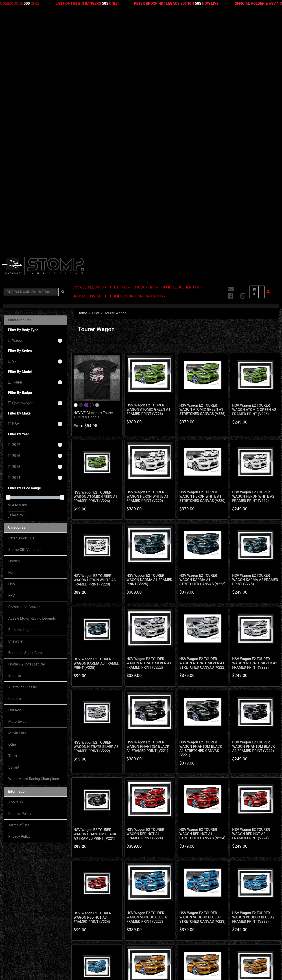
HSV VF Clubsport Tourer (93, 172)
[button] (270, 49)
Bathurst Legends (22, 387)
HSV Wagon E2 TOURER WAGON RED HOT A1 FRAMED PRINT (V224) (145, 591)
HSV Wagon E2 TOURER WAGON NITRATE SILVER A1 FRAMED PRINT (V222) (149, 420)
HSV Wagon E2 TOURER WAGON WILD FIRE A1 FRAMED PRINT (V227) (145, 758)
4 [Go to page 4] (184, 795)
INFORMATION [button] (151, 53)
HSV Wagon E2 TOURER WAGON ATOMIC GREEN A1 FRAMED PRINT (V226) (149, 167)
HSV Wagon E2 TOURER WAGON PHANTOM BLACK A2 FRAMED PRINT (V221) (254, 504)
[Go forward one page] (192, 795)
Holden (14, 318)
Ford (12, 330)
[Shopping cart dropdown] (262, 49)
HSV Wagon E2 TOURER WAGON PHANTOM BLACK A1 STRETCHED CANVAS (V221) (201, 506)
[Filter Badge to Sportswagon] (35, 160)
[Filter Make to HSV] (35, 181)
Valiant (14, 524)
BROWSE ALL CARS (88, 44)
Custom (15, 456)
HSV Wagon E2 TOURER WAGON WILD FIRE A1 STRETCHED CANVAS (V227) (202, 758)
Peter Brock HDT (22, 295)
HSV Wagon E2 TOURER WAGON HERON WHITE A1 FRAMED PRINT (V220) (148, 254)
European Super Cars (25, 410)
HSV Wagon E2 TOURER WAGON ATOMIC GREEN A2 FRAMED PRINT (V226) (254, 167)
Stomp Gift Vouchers (25, 307)
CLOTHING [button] (119, 44)
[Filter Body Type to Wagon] (35, 98)
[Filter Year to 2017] (35, 202)
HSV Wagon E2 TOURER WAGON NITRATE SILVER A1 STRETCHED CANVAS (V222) (202, 420)
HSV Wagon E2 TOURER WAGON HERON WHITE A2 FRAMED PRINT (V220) (253, 254)
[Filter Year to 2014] (35, 235)
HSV (12, 341)
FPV (12, 353)
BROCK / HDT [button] (144, 44)
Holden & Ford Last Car (27, 421)
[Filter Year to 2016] (35, 213)
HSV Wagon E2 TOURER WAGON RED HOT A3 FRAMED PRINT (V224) (92, 675)
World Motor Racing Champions (34, 536)
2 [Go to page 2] (169, 795)
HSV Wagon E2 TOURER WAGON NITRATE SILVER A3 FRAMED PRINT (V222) (96, 504)
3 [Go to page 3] (176, 795)
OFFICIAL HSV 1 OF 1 (90, 53)
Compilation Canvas (24, 364)
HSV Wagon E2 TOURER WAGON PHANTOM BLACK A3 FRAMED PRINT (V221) (95, 591)
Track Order (16, 924)
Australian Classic (23, 444)
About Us (16, 559)
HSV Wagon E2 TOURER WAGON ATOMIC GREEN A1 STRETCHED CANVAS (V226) (202, 167)
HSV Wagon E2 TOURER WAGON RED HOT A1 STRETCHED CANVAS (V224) (202, 591)
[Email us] (231, 47)
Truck (13, 513)
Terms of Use (19, 582)
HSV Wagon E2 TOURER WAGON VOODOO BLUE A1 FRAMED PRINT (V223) (148, 674)
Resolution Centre (21, 933)
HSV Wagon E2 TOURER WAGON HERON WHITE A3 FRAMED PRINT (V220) (95, 337)
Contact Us (78, 924)
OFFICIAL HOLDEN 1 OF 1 (182, 44)
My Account (16, 915)
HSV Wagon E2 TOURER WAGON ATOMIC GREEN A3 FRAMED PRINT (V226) (96, 254)
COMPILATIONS (123, 53)
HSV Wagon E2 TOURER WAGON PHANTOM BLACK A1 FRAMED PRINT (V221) (148, 504)
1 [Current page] (161, 795)
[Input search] (31, 49)
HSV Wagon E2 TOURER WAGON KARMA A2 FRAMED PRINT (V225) (255, 337)
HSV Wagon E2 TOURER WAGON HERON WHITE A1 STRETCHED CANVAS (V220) (202, 254)
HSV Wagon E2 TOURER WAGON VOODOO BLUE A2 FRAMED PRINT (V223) (253, 674)
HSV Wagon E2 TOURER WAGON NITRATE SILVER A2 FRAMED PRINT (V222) (255, 420)
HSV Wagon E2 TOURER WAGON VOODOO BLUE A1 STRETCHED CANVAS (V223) (202, 674)
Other (13, 502)
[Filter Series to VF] (35, 119)
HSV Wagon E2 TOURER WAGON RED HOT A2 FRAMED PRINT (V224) (251, 591)
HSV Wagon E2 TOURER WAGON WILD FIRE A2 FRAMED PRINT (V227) (251, 758)
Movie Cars (17, 490)
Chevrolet (16, 398)
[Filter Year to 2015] (35, 224)
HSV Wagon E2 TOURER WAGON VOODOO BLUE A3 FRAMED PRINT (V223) (95, 758)
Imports (15, 433)
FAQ (136, 924)
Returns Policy (20, 571)
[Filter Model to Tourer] (35, 139)
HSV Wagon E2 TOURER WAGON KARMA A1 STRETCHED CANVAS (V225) (202, 337)
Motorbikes (17, 479)
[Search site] (63, 49)
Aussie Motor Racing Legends (32, 376)
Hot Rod (15, 467)
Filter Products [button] (20, 77)
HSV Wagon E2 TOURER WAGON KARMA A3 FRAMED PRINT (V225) (96, 420)
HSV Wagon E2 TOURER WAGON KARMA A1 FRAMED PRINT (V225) (149, 337)
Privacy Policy (19, 594)
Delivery (139, 915)
